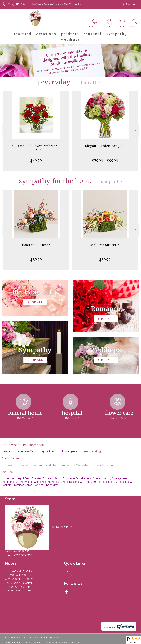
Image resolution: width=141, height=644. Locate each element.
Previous (5, 131)
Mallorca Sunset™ (105, 245)
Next (136, 131)
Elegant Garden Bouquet (105, 146)
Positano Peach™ (36, 245)
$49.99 (36, 161)
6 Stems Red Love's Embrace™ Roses (36, 148)
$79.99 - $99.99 (105, 161)
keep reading (92, 451)
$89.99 (36, 260)
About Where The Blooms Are (23, 445)
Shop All (87, 83)
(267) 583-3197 (17, 4)
